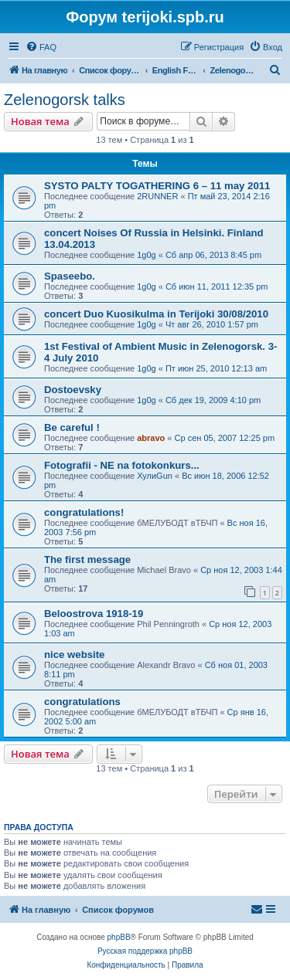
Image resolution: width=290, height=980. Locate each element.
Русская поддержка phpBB (145, 951)
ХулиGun (155, 476)
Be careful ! (72, 427)
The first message (87, 560)
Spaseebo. (70, 276)
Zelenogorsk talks (65, 100)
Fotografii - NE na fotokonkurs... (122, 465)
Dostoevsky (73, 390)
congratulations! (84, 512)
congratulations (82, 702)
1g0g (146, 255)
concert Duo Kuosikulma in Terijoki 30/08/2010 (156, 314)
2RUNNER (157, 196)
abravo (151, 438)
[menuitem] (41, 47)
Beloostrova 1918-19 (94, 614)
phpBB (119, 937)
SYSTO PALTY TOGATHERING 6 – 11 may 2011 (157, 186)
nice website (74, 654)
